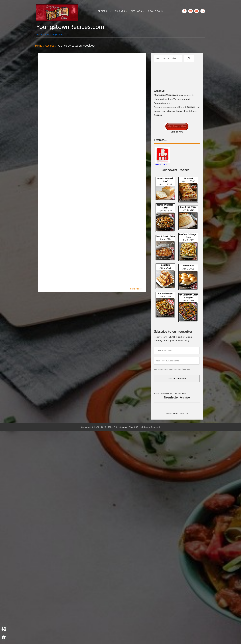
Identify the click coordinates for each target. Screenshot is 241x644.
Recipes (50, 46)
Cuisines (120, 11)
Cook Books (155, 11)
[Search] (189, 58)
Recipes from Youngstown (57, 30)
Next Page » (136, 289)
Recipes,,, (103, 11)
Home (39, 46)
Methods (136, 11)
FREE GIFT (161, 378)
